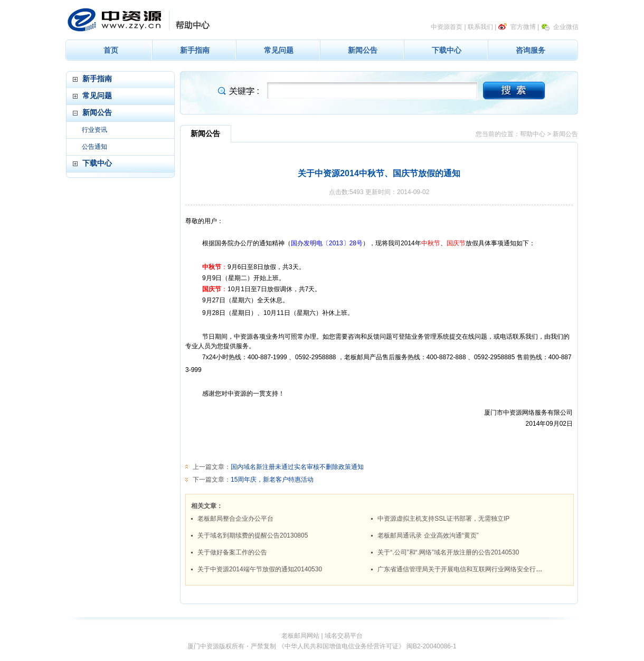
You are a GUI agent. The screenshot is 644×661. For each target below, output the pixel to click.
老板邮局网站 (300, 636)
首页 (111, 50)
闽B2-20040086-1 (432, 646)
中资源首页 (447, 27)
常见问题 (279, 50)
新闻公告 (363, 50)
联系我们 (480, 27)
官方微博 (523, 27)
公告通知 (94, 147)
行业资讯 (94, 130)
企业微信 (566, 27)
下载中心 (447, 50)
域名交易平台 (344, 636)
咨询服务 (531, 50)
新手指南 (195, 50)
